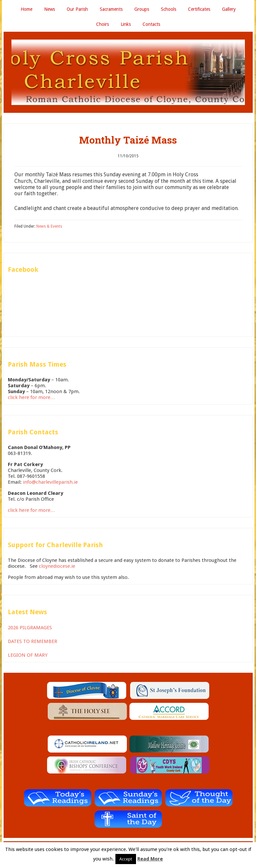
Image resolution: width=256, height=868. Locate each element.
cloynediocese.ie (57, 566)
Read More (150, 859)
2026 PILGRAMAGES (30, 628)
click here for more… (32, 397)
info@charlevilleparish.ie (50, 482)
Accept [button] (126, 859)
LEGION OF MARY (28, 655)
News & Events (49, 226)
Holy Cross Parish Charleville (128, 72)
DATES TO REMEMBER (33, 641)
